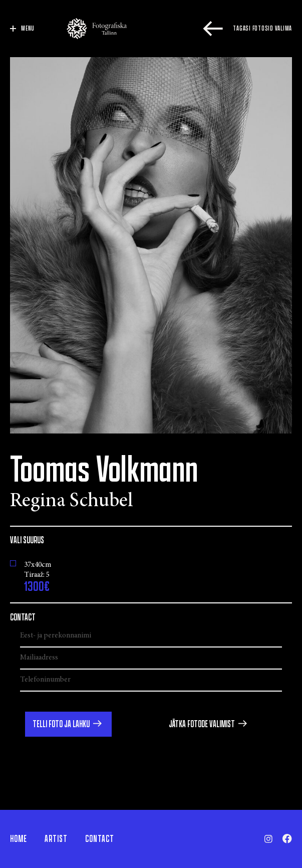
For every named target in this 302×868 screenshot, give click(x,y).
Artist (56, 839)
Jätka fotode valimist (202, 724)
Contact (100, 839)
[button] (68, 724)
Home (19, 839)
